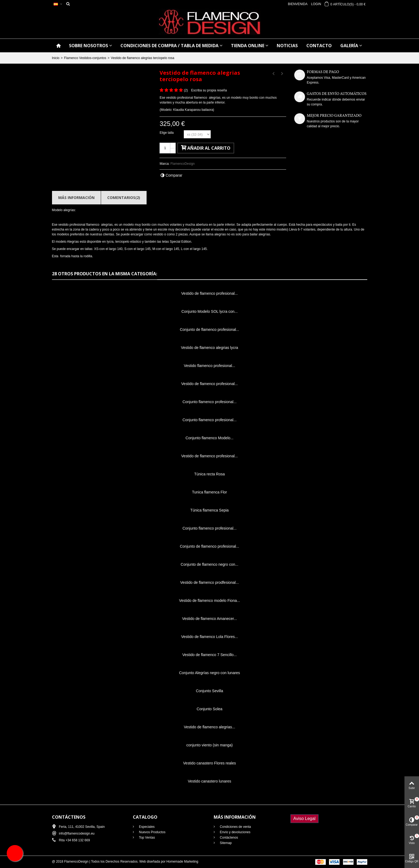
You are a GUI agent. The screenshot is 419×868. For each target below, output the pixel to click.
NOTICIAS (287, 46)
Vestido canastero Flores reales (210, 763)
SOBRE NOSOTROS (89, 46)
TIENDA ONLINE (248, 46)
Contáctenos (229, 838)
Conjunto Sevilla (209, 691)
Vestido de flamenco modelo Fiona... (209, 601)
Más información (76, 198)
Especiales (146, 827)
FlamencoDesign (183, 164)
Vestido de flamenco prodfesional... (210, 582)
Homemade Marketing (182, 862)
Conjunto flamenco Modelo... (209, 438)
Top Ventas (147, 838)
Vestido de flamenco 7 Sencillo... (209, 655)
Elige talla (167, 133)
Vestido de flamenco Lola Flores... (209, 637)
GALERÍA (349, 46)
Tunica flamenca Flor (209, 492)
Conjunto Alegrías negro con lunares (209, 673)
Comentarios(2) (124, 198)
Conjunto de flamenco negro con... (210, 564)
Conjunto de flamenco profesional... (209, 330)
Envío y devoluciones (235, 832)
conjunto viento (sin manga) (210, 745)
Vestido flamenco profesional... (209, 366)
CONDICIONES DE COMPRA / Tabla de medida (169, 46)
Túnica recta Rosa (209, 474)
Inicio (56, 58)
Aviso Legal (304, 819)
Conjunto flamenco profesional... (209, 402)
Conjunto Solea (210, 709)
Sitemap (225, 843)
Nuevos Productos (152, 832)
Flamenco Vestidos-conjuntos (85, 58)
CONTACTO (319, 46)
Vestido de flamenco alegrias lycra (209, 348)
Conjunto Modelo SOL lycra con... (209, 311)
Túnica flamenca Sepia (209, 510)
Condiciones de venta (235, 827)
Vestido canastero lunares (209, 781)
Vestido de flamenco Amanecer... (210, 619)
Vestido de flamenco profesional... (210, 293)
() (186, 90)
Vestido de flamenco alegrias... (209, 727)
